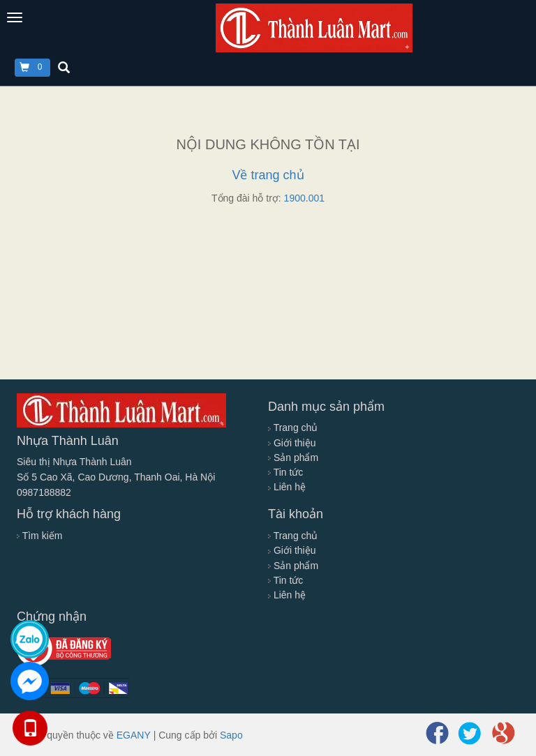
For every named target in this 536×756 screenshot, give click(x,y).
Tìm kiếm (39, 536)
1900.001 (304, 198)
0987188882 (44, 492)
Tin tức (285, 472)
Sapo (231, 735)
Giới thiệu (292, 443)
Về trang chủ (268, 175)
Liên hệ (287, 487)
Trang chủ (293, 428)
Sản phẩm (293, 458)
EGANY (134, 735)
